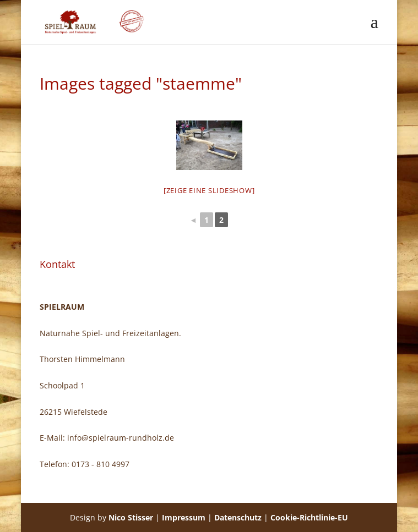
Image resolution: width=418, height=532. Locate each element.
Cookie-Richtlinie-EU (309, 517)
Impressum (184, 517)
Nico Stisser (131, 517)
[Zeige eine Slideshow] (209, 190)
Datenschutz (238, 517)
